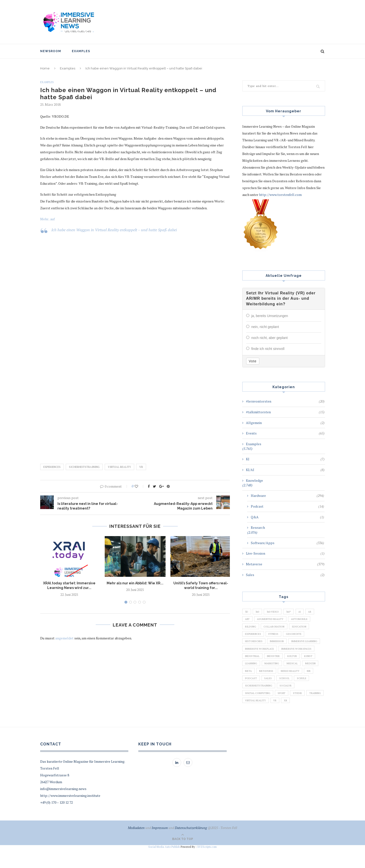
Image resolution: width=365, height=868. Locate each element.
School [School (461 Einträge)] (289, 694)
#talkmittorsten (285, 411)
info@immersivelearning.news (63, 808)
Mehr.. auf (47, 219)
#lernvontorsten (285, 400)
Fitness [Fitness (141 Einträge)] (276, 636)
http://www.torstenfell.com (280, 195)
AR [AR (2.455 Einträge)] (319, 611)
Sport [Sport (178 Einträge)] (286, 711)
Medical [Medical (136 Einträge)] (275, 678)
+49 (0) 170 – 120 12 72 (56, 822)
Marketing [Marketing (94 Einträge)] (253, 678)
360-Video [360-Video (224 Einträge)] (277, 611)
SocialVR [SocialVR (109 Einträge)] (291, 703)
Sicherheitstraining (84, 467)
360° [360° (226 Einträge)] (295, 611)
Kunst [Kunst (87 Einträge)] (291, 669)
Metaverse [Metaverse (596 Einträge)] (253, 686)
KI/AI (285, 469)
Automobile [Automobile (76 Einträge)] (304, 619)
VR (141, 467)
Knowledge (254, 479)
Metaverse (285, 563)
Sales (285, 574)
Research (258, 526)
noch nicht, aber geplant (269, 337)
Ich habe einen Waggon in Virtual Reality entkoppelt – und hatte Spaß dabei (114, 230)
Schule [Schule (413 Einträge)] (308, 694)
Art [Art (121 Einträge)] (248, 619)
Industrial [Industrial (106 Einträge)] (295, 661)
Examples (81, 51)
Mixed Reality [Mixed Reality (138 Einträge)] (279, 686)
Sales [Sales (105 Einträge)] (271, 694)
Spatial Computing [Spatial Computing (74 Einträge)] (259, 711)
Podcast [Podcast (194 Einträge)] (252, 694)
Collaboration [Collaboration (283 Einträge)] (277, 628)
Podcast (287, 505)
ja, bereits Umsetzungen (270, 316)
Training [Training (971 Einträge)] (252, 719)
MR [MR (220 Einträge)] (299, 686)
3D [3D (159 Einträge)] (247, 611)
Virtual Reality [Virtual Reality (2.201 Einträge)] (278, 719)
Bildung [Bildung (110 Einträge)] (251, 628)
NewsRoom (51, 51)
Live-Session (285, 552)
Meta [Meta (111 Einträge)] (313, 678)
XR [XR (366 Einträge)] (312, 719)
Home (45, 68)
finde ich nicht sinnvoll (268, 348)
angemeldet (64, 638)
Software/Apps (287, 542)
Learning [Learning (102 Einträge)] (311, 669)
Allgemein (285, 422)
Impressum (160, 847)
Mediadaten (136, 847)
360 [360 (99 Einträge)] (259, 611)
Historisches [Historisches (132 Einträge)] (255, 644)
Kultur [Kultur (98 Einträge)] (273, 669)
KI (285, 458)
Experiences (52, 467)
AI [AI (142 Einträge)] (307, 611)
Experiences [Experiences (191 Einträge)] (254, 636)
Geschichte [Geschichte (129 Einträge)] (299, 636)
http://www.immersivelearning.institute (70, 815)
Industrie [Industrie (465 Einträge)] (253, 669)
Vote (253, 360)
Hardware (287, 495)
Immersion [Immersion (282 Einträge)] (281, 644)
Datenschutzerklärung (191, 847)
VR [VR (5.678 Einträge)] (300, 719)
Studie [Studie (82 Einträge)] (303, 711)
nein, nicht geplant (265, 327)
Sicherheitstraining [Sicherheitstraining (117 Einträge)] (261, 703)
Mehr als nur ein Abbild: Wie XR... (135, 583)
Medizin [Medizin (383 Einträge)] (295, 678)
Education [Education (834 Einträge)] (305, 628)
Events (285, 432)
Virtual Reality (119, 467)
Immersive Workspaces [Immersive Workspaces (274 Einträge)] (262, 661)
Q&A (287, 516)
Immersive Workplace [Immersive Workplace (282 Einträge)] (298, 653)
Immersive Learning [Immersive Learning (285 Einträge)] (260, 653)
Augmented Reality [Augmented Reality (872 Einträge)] (273, 619)
